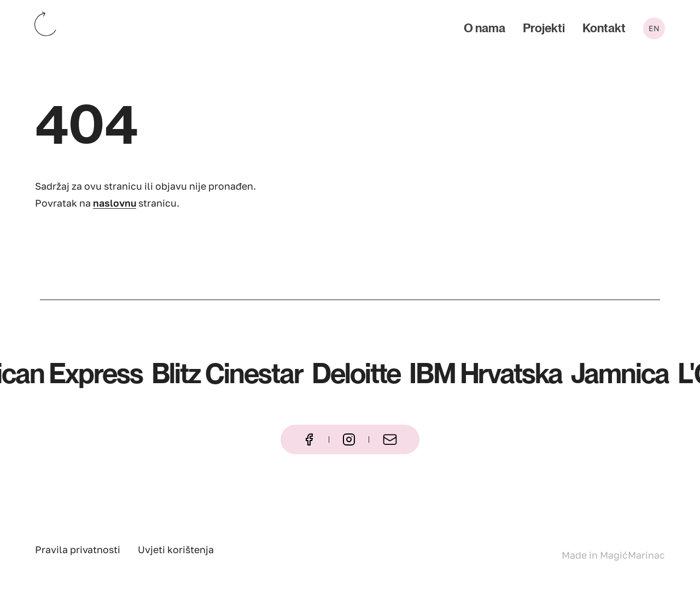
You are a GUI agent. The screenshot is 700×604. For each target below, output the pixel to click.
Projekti (544, 28)
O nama (485, 28)
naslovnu (115, 203)
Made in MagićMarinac (613, 555)
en (654, 28)
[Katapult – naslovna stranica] (70, 25)
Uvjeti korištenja (176, 550)
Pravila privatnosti (78, 550)
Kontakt (604, 28)
